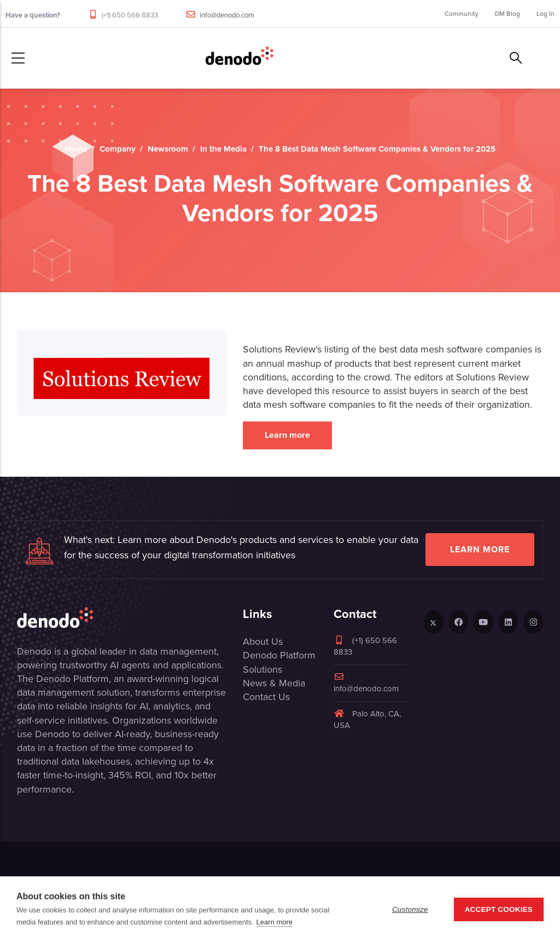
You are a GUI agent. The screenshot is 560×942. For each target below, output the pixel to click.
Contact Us (266, 697)
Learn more (287, 435)
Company (118, 149)
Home (76, 149)
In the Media (223, 149)
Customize (410, 909)
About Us (263, 642)
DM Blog (507, 14)
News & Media (274, 683)
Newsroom (168, 149)
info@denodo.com (227, 15)
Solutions (262, 669)
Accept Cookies (499, 909)
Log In (546, 14)
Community (462, 14)
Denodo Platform (279, 655)
